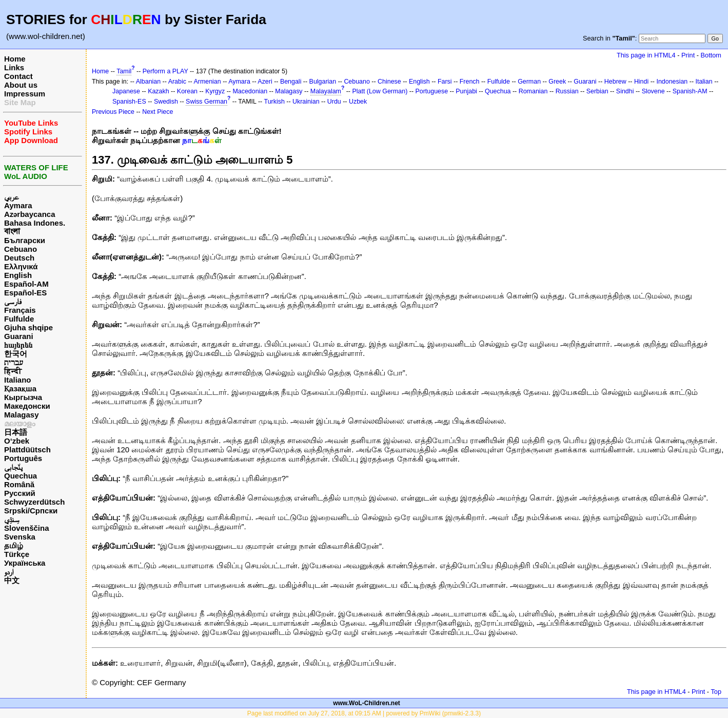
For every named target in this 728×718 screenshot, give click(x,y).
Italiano (18, 380)
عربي (12, 197)
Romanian (533, 91)
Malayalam (326, 91)
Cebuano (21, 249)
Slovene (653, 91)
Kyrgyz (215, 91)
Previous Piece (113, 112)
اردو (9, 572)
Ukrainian (306, 102)
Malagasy (22, 415)
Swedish (166, 102)
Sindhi (625, 91)
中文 (12, 580)
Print (688, 55)
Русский (20, 493)
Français (20, 310)
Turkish (274, 102)
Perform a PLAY (165, 71)
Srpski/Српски (31, 511)
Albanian (148, 82)
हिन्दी (13, 371)
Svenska (20, 537)
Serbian (597, 91)
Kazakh (159, 91)
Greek (557, 82)
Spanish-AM (690, 91)
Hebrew (615, 82)
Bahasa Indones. (35, 223)
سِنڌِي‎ (12, 519)
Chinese (389, 82)
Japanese (126, 91)
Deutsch (19, 258)
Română (19, 484)
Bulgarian (323, 82)
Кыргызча (23, 397)
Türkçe (17, 554)
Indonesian (672, 82)
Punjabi (466, 91)
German (529, 82)
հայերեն (18, 345)
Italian (704, 82)
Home (15, 59)
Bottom (711, 55)
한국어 (16, 354)
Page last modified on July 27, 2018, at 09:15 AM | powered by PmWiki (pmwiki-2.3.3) (364, 713)
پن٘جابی (13, 467)
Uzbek (358, 102)
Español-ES (25, 293)
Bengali (291, 82)
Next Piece (158, 112)
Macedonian (250, 91)
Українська (25, 563)
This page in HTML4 (646, 55)
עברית (14, 362)
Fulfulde (19, 319)
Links (14, 67)
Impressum (25, 94)
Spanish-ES (129, 102)
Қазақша (20, 388)
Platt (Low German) (380, 91)
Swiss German (206, 102)
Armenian (207, 82)
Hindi (641, 82)
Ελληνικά (21, 266)
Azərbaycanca (30, 214)
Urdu (334, 102)
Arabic (177, 82)
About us (21, 85)
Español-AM (26, 284)
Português (23, 458)
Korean (187, 91)
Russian (567, 91)
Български (25, 240)
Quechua (21, 476)
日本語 (16, 432)
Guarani (19, 336)
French (470, 82)
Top (716, 692)
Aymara (18, 205)
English (18, 275)
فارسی (13, 301)
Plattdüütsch (27, 450)
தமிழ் (14, 545)
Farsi (445, 82)
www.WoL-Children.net (367, 703)
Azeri (265, 82)
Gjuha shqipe (28, 327)
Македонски (27, 406)
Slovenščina (27, 528)
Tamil (124, 71)
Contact (18, 76)
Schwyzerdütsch (34, 502)
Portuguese (432, 91)
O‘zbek (17, 441)
